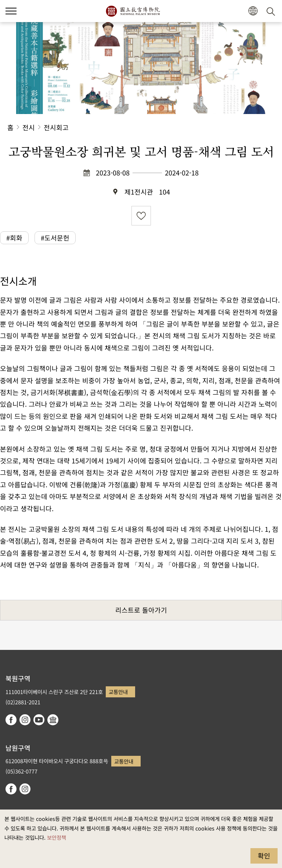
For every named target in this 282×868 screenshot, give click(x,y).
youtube (39, 720)
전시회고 (56, 127)
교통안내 (118, 692)
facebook (11, 720)
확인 (264, 855)
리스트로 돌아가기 (141, 610)
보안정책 (57, 837)
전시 (29, 127)
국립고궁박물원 (133, 11)
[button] (11, 11)
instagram (25, 720)
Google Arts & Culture (53, 720)
